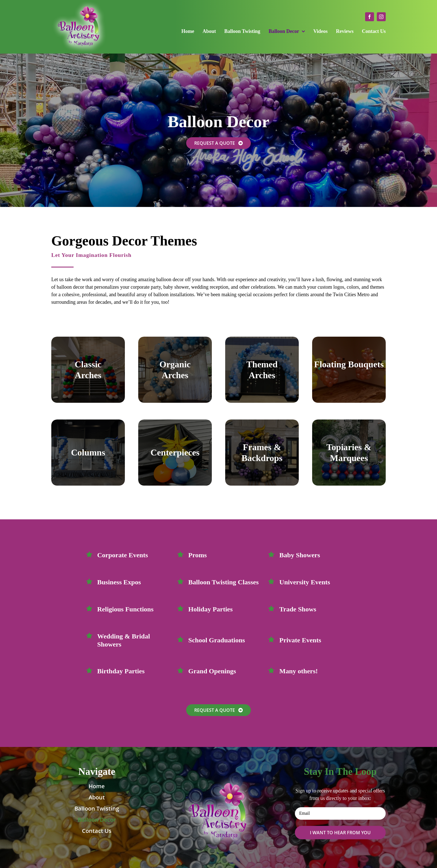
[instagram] (381, 17)
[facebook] (370, 17)
